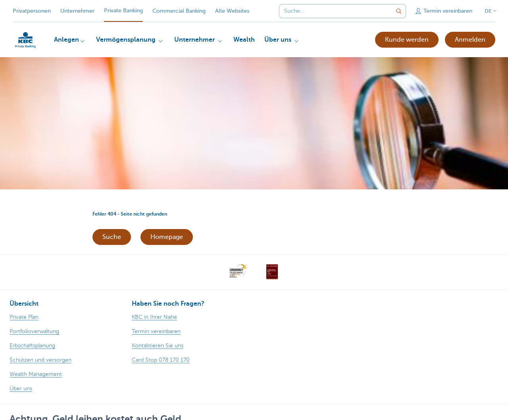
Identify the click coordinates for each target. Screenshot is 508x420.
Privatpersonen (32, 11)
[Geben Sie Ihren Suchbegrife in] (399, 11)
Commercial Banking (179, 11)
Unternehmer (77, 11)
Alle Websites (232, 11)
